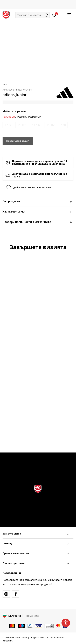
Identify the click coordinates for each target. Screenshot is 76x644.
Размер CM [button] (35, 117)
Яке (5, 84)
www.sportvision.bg (19, 638)
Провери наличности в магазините (37, 222)
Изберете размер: (15, 111)
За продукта (37, 201)
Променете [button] (32, 616)
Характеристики (37, 212)
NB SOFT (45, 638)
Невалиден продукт (18, 141)
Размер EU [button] (9, 117)
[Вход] (54, 15)
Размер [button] (22, 117)
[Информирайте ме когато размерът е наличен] (8, 125)
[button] (32, 15)
